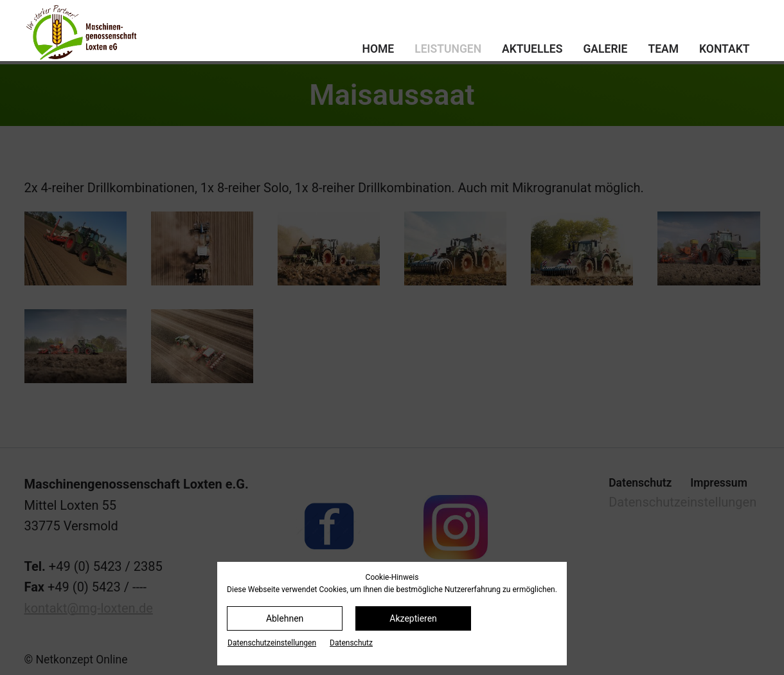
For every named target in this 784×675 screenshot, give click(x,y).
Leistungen (448, 49)
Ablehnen (285, 618)
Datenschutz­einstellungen (272, 643)
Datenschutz (351, 643)
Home (379, 49)
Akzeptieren (413, 618)
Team (663, 49)
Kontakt (724, 49)
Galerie (605, 49)
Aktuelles (532, 49)
